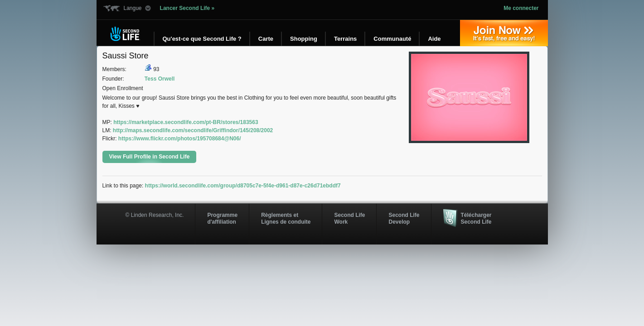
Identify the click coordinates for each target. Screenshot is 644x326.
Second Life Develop (404, 218)
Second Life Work (349, 218)
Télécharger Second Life (476, 218)
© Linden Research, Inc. (155, 215)
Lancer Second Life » (187, 8)
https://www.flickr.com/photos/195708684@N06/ (180, 139)
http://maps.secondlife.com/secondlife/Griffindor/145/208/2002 (193, 130)
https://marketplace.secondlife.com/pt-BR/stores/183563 (186, 122)
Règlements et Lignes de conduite (286, 218)
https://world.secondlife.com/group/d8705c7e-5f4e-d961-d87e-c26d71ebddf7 (243, 186)
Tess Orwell (160, 79)
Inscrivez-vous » (504, 33)
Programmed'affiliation (222, 218)
